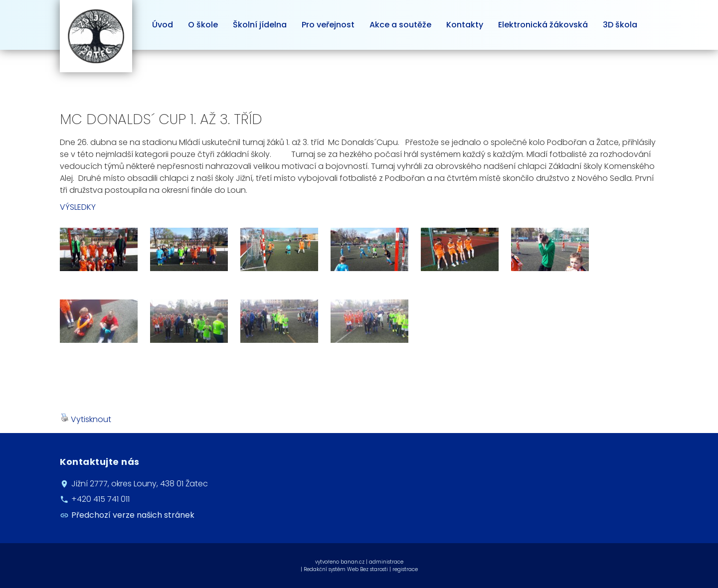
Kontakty (465, 25)
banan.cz (353, 562)
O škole (203, 25)
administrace (386, 562)
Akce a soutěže (400, 25)
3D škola (620, 25)
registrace (405, 569)
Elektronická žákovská (543, 25)
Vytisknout (86, 419)
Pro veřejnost (328, 25)
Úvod (163, 25)
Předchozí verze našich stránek (133, 515)
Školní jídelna (260, 25)
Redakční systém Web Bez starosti (346, 569)
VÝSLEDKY (78, 207)
